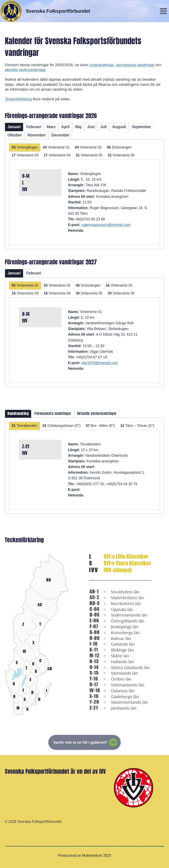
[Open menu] (163, 11)
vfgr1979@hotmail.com (100, 363)
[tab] (14, 127)
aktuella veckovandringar (26, 70)
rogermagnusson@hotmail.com (106, 225)
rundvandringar (102, 65)
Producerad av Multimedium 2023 (84, 855)
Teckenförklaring (19, 99)
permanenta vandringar (136, 65)
